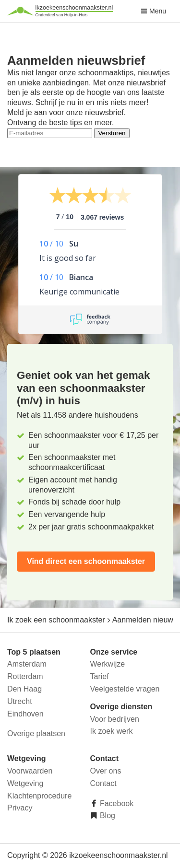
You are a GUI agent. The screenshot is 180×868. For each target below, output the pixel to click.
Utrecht (20, 701)
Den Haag (24, 689)
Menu (153, 11)
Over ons (106, 771)
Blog (107, 815)
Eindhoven (25, 714)
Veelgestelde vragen (125, 689)
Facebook (116, 803)
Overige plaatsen (36, 733)
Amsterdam (27, 664)
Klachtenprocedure (39, 796)
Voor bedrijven (115, 719)
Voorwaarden (30, 771)
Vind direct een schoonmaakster (86, 561)
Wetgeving (25, 783)
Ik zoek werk (112, 731)
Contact (103, 783)
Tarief (100, 676)
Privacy (20, 808)
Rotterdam (25, 676)
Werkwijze (108, 664)
